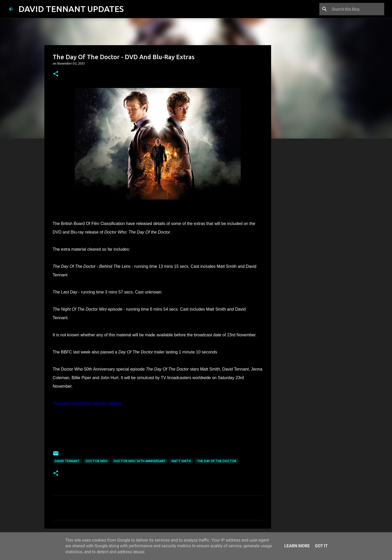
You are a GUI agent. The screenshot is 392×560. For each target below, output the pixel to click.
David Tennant (67, 461)
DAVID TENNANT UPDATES (71, 9)
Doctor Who (97, 461)
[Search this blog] (357, 9)
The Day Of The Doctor (217, 461)
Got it (321, 546)
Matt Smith (181, 461)
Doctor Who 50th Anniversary (140, 461)
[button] (56, 74)
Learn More (297, 546)
